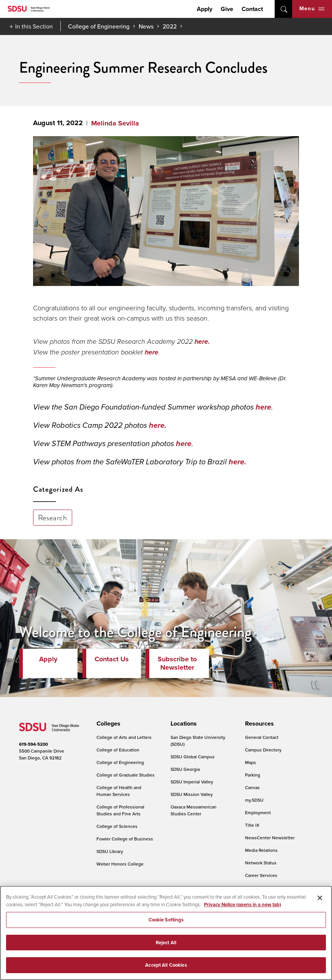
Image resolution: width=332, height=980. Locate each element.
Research (53, 518)
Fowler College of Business (125, 839)
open (283, 9)
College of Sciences (117, 826)
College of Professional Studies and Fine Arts (120, 810)
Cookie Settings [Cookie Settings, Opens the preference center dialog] (166, 920)
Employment (258, 812)
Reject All (166, 943)
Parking (253, 775)
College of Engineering (99, 26)
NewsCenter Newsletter (270, 838)
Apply (205, 9)
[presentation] (107, 724)
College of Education (118, 750)
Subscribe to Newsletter (177, 663)
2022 (170, 26)
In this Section (34, 26)
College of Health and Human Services (119, 791)
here (152, 352)
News (146, 26)
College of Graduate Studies (126, 775)
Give (227, 9)
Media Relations (261, 850)
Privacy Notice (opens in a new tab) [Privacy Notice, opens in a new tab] (243, 905)
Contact (252, 9)
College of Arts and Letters (124, 737)
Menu (312, 9)
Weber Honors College (120, 864)
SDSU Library (110, 851)
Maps (251, 762)
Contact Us (112, 659)
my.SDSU (254, 800)
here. (202, 341)
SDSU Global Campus (193, 757)
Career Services (261, 875)
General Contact (262, 737)
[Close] (320, 898)
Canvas (252, 787)
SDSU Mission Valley (192, 794)
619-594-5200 (33, 744)
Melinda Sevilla (115, 123)
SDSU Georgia (185, 769)
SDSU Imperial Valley (192, 782)
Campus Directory (263, 750)
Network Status (261, 863)
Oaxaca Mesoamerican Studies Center (194, 810)
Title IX (252, 825)
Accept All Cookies (166, 965)
